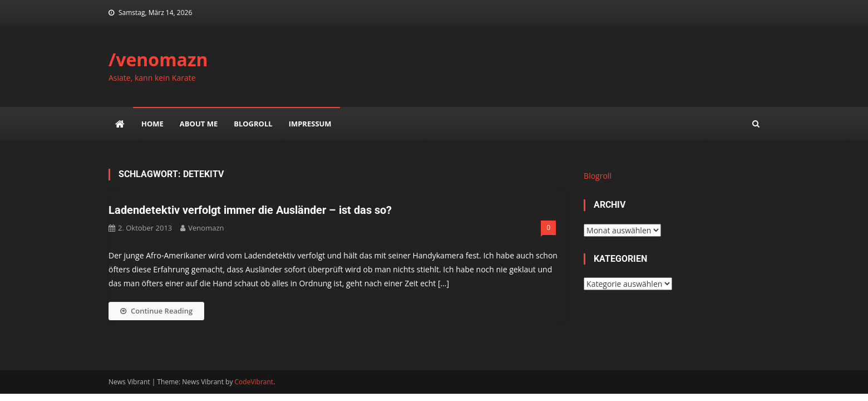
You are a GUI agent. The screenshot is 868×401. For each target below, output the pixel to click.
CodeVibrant (254, 382)
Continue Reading (156, 311)
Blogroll (253, 124)
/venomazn (158, 59)
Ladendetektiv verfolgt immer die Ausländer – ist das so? (250, 210)
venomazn (206, 228)
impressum (310, 124)
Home (152, 124)
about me (199, 124)
